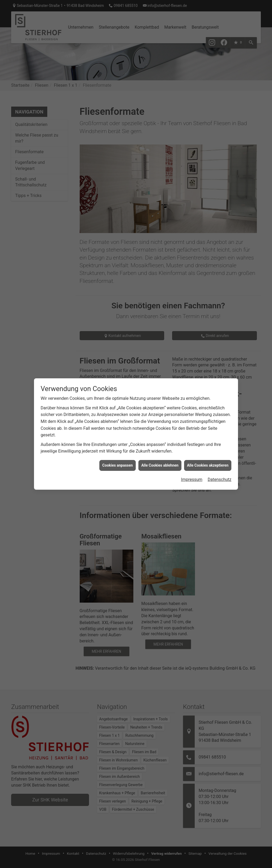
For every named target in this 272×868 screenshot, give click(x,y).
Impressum (192, 466)
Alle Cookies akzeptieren (208, 452)
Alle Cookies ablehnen (160, 452)
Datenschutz (220, 466)
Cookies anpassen (118, 452)
